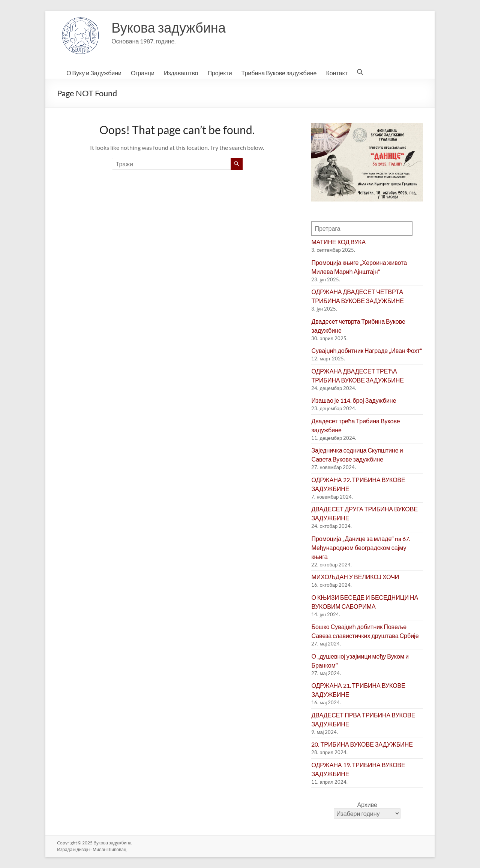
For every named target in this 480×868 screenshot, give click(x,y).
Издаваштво (181, 73)
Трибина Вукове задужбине (279, 73)
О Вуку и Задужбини (94, 73)
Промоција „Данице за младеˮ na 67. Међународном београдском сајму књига (361, 548)
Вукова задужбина (169, 27)
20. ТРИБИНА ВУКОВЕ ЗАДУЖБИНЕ (362, 744)
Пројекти (220, 73)
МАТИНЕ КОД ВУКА (338, 242)
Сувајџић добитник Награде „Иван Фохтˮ (367, 350)
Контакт (337, 73)
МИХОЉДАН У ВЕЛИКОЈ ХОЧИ (355, 577)
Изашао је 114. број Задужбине (354, 400)
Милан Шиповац (109, 849)
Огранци (143, 73)
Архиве (367, 805)
